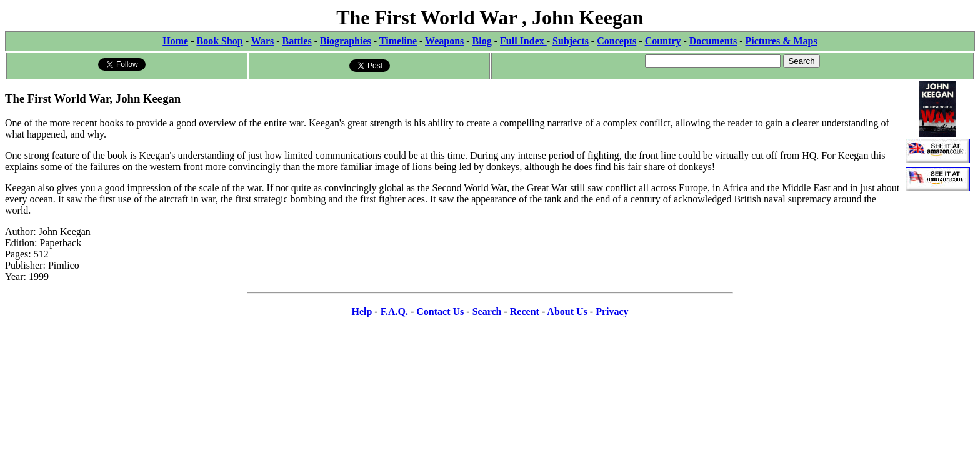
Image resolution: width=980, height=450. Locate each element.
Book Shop (219, 41)
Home (175, 41)
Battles (297, 41)
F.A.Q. (394, 312)
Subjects (571, 41)
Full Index (523, 41)
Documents (713, 41)
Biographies (346, 41)
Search (487, 312)
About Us (567, 312)
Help (362, 312)
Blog (482, 41)
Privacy (612, 312)
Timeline (398, 41)
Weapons (444, 41)
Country (663, 41)
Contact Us (440, 312)
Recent (525, 312)
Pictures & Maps (782, 41)
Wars (262, 41)
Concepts (617, 41)
